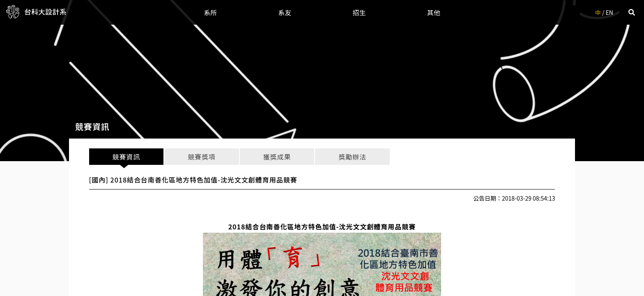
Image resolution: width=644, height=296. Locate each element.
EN (609, 12)
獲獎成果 (277, 157)
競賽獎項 (201, 157)
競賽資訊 (126, 157)
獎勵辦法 (352, 157)
